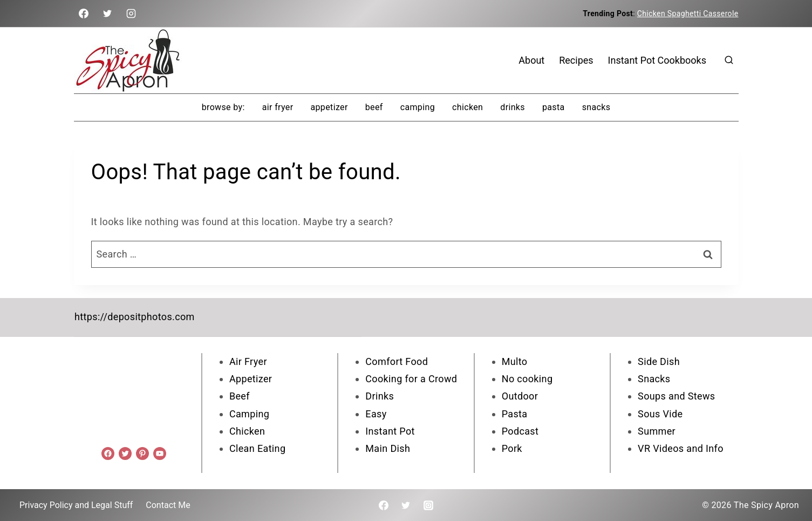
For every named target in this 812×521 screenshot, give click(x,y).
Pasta (554, 107)
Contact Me (168, 505)
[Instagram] (131, 13)
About (531, 60)
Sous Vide (660, 413)
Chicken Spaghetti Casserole (688, 13)
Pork (512, 448)
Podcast (520, 431)
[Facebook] (84, 13)
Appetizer (329, 107)
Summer (657, 431)
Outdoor (520, 395)
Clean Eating (258, 448)
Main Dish (388, 448)
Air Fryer (278, 107)
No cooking (527, 378)
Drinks (513, 107)
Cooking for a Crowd (411, 378)
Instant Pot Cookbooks (657, 60)
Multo (515, 361)
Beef (374, 107)
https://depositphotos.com (134, 317)
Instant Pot (390, 431)
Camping (418, 107)
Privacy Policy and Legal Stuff (76, 505)
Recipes (576, 60)
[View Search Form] (729, 60)
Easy (376, 413)
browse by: (223, 107)
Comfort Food (397, 361)
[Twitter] (107, 13)
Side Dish (659, 361)
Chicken (468, 107)
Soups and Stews (676, 395)
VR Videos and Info (681, 448)
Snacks (596, 107)
